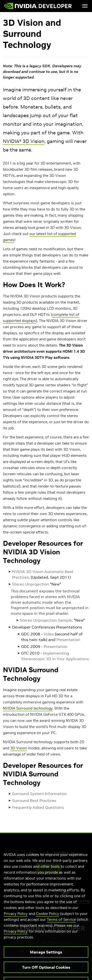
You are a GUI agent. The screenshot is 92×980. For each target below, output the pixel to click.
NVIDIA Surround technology (28, 708)
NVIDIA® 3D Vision (24, 141)
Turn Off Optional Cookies (46, 972)
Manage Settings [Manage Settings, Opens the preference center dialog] (46, 957)
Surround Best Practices (34, 800)
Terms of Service (61, 925)
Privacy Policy (16, 919)
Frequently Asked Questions (38, 807)
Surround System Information (39, 794)
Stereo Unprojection (31, 584)
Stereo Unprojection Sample (46, 620)
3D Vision (19, 748)
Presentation (68, 640)
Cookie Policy (48, 919)
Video (49, 634)
